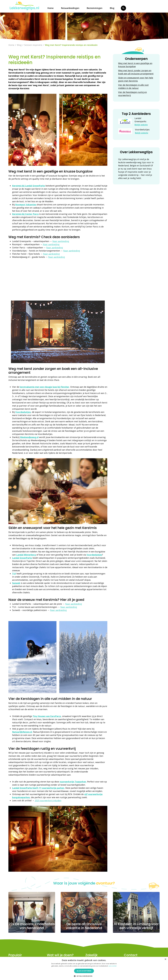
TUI (14, 574)
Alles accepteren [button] (84, 971)
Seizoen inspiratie (33, 45)
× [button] (165, 959)
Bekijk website (141, 125)
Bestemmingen (94, 8)
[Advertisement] (58, 279)
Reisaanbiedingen (70, 8)
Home (50, 8)
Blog (112, 8)
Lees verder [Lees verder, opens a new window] (113, 966)
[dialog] (84, 968)
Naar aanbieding (61, 241)
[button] (84, 976)
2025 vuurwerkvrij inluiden (48, 800)
